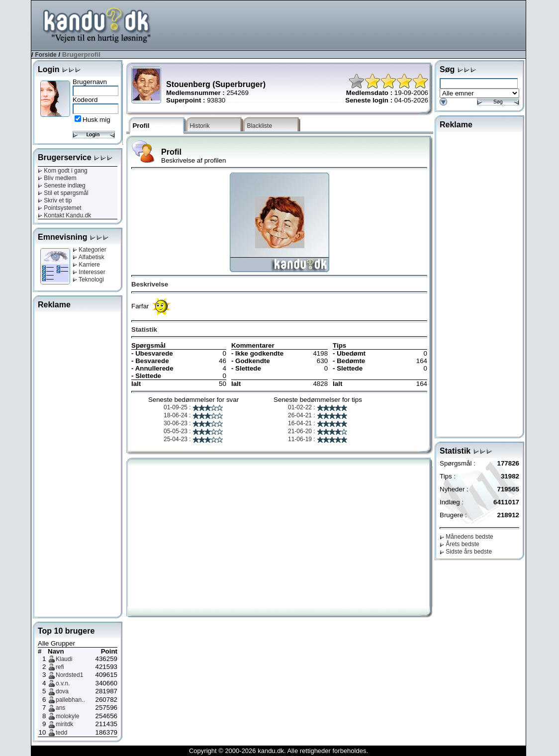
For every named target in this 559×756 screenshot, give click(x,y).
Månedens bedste (466, 537)
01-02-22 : (318, 407)
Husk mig (96, 120)
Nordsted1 (69, 675)
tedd (61, 733)
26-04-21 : (318, 415)
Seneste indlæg (62, 186)
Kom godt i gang (63, 171)
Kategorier (90, 250)
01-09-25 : (193, 407)
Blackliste (259, 126)
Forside (46, 55)
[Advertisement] (345, 24)
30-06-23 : (193, 423)
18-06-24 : (193, 415)
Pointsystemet (60, 208)
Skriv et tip (55, 200)
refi (60, 667)
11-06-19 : (318, 439)
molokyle (67, 716)
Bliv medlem (57, 178)
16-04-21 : (318, 423)
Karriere (86, 265)
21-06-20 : (318, 431)
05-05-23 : (193, 431)
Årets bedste (460, 544)
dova (62, 691)
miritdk (64, 724)
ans (60, 708)
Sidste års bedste (466, 552)
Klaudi (64, 659)
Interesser (89, 272)
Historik (199, 126)
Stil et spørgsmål (63, 193)
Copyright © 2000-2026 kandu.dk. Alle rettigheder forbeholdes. (279, 751)
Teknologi (88, 280)
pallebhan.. (70, 700)
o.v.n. (63, 683)
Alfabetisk (89, 257)
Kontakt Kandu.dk (64, 215)
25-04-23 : (193, 439)
